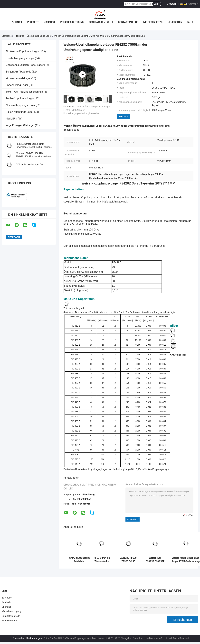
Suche (157, 4)
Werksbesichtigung (72, 22)
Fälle (190, 22)
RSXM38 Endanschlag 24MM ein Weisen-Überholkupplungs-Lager (79, 560)
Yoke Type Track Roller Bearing (24, 92)
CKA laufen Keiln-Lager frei (30, 165)
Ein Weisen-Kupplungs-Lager (22, 51)
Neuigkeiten (175, 22)
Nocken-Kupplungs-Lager (21, 105)
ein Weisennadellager (18, 78)
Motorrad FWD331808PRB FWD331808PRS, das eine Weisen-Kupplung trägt (34, 156)
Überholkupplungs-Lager (39, 36)
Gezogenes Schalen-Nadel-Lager (25, 65)
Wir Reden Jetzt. (153, 22)
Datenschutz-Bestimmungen (27, 638)
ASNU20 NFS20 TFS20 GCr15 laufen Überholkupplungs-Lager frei (128, 560)
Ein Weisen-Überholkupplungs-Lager (82, 469)
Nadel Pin (11, 119)
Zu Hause (17, 22)
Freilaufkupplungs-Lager (20, 98)
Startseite (7, 36)
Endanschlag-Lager (17, 85)
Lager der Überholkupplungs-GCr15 (119, 469)
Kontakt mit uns (128, 22)
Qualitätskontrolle (101, 22)
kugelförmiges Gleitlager (20, 125)
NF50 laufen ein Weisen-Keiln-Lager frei (102, 560)
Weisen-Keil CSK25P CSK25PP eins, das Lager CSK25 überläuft (155, 560)
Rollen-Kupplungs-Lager (20, 112)
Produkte (33, 22)
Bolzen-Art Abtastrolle (19, 72)
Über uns (49, 22)
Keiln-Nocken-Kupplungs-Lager (154, 469)
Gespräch (172, 4)
